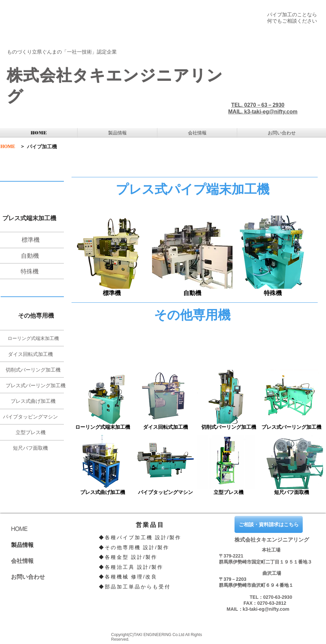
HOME (19, 529)
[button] (117, 133)
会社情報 (22, 561)
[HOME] (8, 147)
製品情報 (22, 545)
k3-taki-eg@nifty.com (271, 112)
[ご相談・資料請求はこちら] (269, 524)
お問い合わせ (28, 577)
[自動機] (36, 256)
